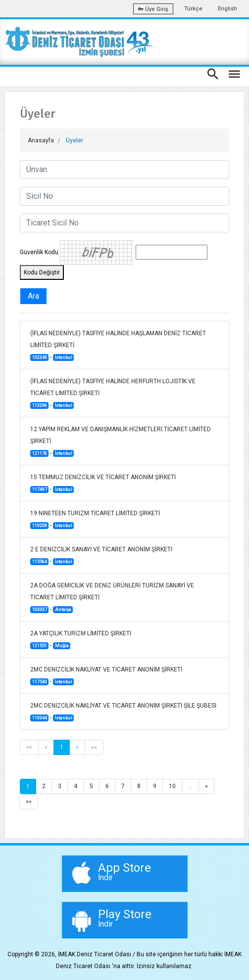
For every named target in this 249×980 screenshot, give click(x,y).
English (227, 9)
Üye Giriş (153, 9)
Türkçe (193, 9)
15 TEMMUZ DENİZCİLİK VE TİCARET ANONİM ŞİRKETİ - (103, 483)
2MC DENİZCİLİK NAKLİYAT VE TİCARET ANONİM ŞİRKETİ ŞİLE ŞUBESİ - (123, 712)
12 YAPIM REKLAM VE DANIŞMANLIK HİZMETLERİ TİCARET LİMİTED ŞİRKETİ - (121, 441)
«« (29, 747)
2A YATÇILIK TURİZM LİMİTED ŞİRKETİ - (81, 640)
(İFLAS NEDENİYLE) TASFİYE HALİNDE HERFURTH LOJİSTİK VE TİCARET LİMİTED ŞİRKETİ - (113, 393)
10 (172, 786)
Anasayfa (41, 140)
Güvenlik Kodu (39, 252)
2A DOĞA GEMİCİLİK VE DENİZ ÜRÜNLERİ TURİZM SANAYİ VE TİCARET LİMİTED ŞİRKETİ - (112, 598)
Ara (33, 296)
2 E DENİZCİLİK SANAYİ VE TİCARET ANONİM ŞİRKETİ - (101, 556)
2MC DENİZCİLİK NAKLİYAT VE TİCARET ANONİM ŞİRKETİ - (106, 676)
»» (94, 747)
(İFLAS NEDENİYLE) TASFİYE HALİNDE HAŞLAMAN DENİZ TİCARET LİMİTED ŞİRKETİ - (118, 345)
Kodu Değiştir (42, 272)
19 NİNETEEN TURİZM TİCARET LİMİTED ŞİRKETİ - (95, 519)
